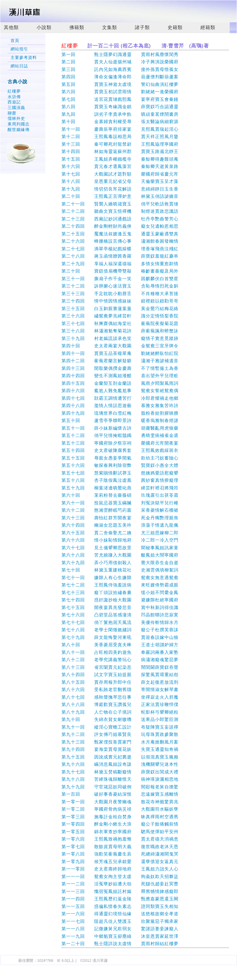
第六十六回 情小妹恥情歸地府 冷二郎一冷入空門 (120, 540)
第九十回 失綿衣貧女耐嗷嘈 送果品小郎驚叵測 (120, 719)
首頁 (15, 41)
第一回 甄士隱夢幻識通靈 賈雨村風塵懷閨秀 (120, 54)
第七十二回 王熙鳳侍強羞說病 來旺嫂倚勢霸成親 (120, 585)
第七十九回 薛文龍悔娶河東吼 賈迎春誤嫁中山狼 (120, 637)
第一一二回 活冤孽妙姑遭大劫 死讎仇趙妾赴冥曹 (120, 884)
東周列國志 (19, 124)
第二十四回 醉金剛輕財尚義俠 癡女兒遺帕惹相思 (120, 226)
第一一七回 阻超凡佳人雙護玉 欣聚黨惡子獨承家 (120, 921)
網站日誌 (19, 66)
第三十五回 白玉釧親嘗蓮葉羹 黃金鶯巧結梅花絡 (120, 308)
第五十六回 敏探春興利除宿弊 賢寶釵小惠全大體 (120, 465)
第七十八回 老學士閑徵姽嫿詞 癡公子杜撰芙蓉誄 (120, 630)
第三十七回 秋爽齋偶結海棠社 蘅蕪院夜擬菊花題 (120, 323)
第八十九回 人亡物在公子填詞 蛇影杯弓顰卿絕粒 (120, 712)
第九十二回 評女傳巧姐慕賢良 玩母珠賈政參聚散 (120, 734)
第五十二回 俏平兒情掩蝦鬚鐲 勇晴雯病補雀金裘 (120, 435)
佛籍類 (77, 27)
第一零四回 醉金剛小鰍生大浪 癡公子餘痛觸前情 (120, 824)
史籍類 (175, 27)
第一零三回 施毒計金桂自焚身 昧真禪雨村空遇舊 (120, 817)
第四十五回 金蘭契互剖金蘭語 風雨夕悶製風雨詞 (120, 383)
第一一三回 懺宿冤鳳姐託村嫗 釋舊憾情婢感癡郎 (120, 891)
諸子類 (142, 27)
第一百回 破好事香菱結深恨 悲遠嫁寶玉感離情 (120, 794)
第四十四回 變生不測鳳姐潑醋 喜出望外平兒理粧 (120, 376)
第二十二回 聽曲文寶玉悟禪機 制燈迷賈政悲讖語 (120, 211)
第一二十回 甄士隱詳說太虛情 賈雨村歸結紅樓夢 (120, 944)
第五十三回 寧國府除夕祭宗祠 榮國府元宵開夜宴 (120, 443)
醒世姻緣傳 (19, 130)
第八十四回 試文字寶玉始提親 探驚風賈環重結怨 (120, 674)
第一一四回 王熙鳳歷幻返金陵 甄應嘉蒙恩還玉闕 (120, 899)
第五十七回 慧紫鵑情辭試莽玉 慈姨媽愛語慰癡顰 (120, 473)
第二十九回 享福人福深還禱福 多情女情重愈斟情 (120, 264)
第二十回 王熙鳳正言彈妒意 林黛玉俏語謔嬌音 (120, 196)
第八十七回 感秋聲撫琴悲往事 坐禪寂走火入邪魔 (120, 697)
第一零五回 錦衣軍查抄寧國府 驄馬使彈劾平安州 (120, 832)
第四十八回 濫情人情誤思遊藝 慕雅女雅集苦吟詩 (120, 405)
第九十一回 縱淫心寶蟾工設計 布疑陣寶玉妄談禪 (120, 727)
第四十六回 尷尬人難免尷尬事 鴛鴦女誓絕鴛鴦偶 (120, 391)
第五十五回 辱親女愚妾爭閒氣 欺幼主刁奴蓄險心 (120, 458)
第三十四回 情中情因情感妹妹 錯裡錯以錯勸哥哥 (120, 301)
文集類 (110, 27)
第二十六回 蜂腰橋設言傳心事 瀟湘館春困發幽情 (120, 241)
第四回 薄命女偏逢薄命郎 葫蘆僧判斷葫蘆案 (120, 77)
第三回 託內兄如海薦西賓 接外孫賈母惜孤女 (120, 69)
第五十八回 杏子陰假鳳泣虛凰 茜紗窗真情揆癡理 (120, 480)
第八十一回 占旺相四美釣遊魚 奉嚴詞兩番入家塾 (120, 652)
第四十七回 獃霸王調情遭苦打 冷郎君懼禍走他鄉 (120, 398)
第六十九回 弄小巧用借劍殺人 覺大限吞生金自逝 (120, 563)
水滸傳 (14, 97)
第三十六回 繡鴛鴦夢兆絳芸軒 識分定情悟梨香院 (120, 316)
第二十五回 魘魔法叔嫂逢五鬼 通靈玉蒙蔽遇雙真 (120, 234)
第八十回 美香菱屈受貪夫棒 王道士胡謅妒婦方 (120, 645)
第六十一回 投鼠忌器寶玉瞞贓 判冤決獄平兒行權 (120, 503)
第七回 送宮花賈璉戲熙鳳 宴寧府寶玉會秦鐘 (120, 99)
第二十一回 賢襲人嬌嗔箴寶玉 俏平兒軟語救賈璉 (120, 204)
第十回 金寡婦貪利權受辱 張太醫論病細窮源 (120, 121)
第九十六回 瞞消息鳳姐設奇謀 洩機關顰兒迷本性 (120, 764)
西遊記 (14, 102)
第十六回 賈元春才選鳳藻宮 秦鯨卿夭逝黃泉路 (120, 166)
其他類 (11, 27)
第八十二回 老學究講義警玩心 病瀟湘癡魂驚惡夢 (120, 660)
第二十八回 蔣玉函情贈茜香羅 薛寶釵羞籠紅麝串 (120, 256)
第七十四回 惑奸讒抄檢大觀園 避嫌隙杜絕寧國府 (120, 600)
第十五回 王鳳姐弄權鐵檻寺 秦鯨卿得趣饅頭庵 (120, 159)
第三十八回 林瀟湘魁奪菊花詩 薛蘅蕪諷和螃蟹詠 (120, 331)
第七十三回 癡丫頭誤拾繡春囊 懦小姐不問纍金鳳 (120, 592)
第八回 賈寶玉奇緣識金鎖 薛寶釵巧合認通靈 (120, 107)
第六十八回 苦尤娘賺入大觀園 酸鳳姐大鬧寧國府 (120, 555)
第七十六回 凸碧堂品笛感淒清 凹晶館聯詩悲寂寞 (120, 615)
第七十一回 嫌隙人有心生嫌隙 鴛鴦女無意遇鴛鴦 (120, 577)
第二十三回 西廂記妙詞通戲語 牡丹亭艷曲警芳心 (120, 219)
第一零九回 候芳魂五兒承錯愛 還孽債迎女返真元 (120, 861)
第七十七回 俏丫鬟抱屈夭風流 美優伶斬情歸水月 (120, 622)
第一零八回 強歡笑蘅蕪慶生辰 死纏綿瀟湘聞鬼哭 (120, 854)
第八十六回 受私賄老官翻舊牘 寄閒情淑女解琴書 (120, 689)
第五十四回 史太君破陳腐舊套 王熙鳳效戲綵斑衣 (120, 450)
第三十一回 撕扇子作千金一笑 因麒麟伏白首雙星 (120, 279)
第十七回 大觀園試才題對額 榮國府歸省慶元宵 (120, 174)
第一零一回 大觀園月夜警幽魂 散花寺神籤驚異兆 (120, 802)
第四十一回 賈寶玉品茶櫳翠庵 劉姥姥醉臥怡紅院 (120, 353)
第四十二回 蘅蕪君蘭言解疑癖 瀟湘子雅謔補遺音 (120, 361)
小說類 (44, 27)
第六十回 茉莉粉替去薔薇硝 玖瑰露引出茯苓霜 (120, 495)
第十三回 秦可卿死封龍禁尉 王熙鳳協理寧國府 (120, 144)
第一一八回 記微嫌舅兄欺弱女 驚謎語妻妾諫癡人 (120, 929)
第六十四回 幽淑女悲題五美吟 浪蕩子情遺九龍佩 (120, 525)
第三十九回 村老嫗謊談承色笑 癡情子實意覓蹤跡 (120, 338)
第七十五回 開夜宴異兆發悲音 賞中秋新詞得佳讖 (120, 607)
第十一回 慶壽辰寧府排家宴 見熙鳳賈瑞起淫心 (120, 129)
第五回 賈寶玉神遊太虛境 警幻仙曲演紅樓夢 (120, 84)
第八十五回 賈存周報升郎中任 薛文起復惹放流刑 (120, 682)
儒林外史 (16, 118)
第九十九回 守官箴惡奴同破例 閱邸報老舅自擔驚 (120, 787)
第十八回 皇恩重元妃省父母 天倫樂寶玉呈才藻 (120, 181)
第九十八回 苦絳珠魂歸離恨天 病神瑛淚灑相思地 (120, 779)
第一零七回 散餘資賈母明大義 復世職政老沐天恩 (120, 847)
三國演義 (16, 108)
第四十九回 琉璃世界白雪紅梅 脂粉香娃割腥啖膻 (120, 413)
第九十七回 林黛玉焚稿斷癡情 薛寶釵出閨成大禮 (120, 772)
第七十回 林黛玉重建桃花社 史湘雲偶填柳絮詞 (120, 570)
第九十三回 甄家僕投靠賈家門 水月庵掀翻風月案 (120, 742)
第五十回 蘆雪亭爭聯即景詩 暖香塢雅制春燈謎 (120, 420)
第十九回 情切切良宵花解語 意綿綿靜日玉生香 (120, 189)
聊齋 (12, 113)
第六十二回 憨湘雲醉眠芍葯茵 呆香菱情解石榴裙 (120, 510)
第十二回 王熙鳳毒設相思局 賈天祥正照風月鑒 (120, 136)
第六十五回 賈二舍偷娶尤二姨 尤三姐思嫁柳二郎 (120, 533)
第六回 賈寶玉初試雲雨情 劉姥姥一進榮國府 (120, 92)
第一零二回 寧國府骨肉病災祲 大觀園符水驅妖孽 (120, 809)
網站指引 (19, 49)
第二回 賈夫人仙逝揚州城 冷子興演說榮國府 (120, 62)
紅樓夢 (14, 91)
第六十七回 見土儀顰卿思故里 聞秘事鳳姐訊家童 (120, 548)
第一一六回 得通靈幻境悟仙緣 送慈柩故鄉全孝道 (120, 914)
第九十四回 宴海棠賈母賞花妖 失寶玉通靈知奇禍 (120, 749)
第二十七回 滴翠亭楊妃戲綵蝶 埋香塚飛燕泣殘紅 (120, 249)
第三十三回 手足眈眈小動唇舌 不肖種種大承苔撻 (120, 294)
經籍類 (208, 27)
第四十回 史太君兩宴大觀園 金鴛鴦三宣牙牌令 (120, 346)
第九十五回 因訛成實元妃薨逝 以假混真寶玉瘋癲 (120, 757)
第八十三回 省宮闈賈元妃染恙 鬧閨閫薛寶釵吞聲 (120, 667)
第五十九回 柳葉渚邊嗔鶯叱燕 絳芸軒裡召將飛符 (120, 488)
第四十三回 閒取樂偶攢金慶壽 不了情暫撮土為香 (120, 368)
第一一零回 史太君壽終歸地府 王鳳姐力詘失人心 (120, 869)
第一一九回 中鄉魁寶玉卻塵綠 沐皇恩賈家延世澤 (120, 936)
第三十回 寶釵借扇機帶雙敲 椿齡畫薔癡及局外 (120, 271)
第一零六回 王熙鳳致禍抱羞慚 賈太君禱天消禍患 (120, 839)
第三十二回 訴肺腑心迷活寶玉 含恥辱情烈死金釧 (120, 286)
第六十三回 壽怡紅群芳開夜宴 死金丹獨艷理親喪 (120, 518)
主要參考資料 (24, 58)
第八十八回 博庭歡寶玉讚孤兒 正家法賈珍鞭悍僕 (120, 704)
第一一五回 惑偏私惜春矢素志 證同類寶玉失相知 (120, 906)
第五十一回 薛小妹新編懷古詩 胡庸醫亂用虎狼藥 (120, 428)
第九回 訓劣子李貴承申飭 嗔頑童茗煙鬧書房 (120, 114)
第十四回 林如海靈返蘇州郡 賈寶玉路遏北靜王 (120, 151)
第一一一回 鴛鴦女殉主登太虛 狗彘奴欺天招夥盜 (120, 876)
